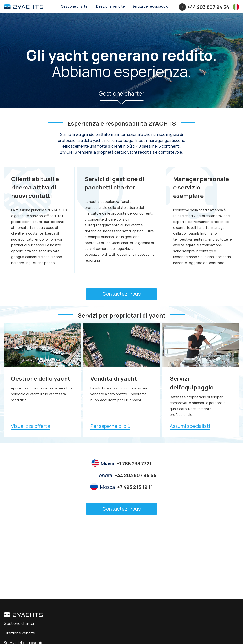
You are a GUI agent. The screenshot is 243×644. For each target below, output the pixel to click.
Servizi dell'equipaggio (150, 6)
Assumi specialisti (190, 426)
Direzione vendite (110, 6)
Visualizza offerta (31, 426)
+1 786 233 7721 (134, 463)
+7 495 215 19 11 (135, 487)
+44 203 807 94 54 (208, 7)
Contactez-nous (121, 294)
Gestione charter (75, 6)
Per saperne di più (110, 426)
